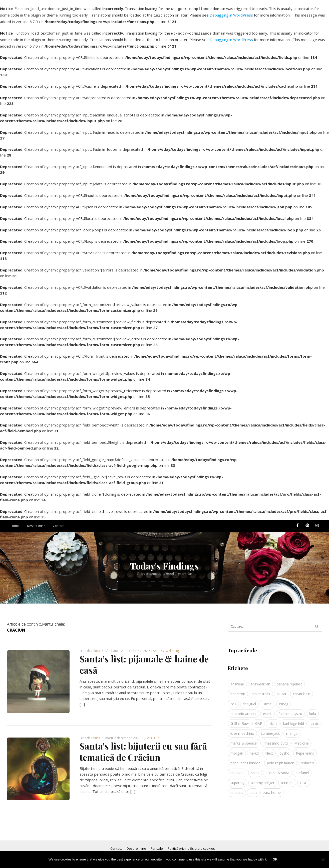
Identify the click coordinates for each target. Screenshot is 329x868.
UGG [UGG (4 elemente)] (304, 780)
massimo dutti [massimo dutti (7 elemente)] (276, 740)
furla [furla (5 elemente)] (312, 711)
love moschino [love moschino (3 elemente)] (242, 730)
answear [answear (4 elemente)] (237, 681)
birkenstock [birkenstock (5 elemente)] (261, 691)
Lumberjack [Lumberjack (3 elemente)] (270, 730)
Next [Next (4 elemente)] (269, 750)
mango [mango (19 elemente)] (292, 730)
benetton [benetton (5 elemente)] (238, 691)
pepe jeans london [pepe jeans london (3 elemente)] (245, 760)
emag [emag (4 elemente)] (284, 701)
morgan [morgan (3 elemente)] (237, 750)
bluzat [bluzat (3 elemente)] (282, 691)
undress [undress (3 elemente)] (237, 789)
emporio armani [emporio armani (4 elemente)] (243, 711)
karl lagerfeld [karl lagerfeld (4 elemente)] (294, 720)
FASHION (158, 648)
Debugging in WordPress (231, 14)
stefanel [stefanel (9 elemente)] (302, 770)
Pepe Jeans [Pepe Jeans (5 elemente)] (305, 750)
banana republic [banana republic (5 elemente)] (289, 681)
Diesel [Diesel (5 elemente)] (267, 701)
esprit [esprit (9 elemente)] (267, 711)
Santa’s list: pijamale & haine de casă (144, 662)
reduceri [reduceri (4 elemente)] (307, 760)
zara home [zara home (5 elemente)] (272, 789)
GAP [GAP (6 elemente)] (259, 720)
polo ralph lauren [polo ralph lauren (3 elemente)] (281, 760)
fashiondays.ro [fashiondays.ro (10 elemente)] (290, 711)
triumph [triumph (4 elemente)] (287, 780)
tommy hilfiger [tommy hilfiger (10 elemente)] (263, 780)
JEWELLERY (152, 735)
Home (15, 523)
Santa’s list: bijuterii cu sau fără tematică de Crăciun (143, 749)
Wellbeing (173, 648)
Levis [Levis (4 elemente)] (315, 720)
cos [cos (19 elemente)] (233, 701)
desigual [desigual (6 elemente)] (249, 701)
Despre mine (36, 523)
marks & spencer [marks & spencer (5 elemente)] (244, 740)
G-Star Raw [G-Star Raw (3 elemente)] (240, 720)
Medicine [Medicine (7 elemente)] (301, 740)
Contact (58, 523)
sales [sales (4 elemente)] (255, 770)
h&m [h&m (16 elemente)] (273, 720)
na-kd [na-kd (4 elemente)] (254, 750)
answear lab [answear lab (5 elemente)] (260, 681)
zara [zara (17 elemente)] (253, 789)
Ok (275, 859)
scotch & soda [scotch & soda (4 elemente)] (277, 770)
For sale (157, 845)
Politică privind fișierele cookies (191, 845)
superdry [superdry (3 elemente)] (237, 780)
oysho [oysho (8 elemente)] (284, 750)
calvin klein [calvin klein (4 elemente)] (302, 691)
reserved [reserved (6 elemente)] (237, 770)
